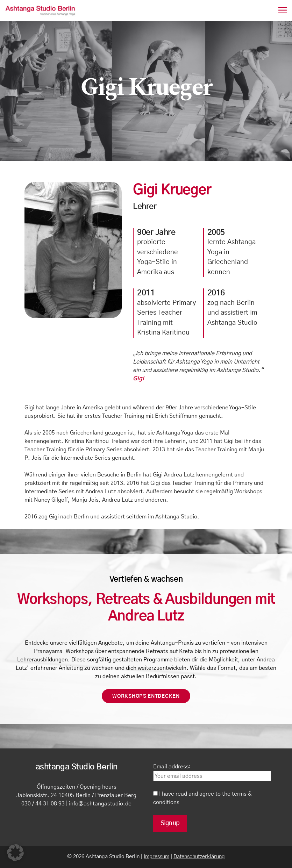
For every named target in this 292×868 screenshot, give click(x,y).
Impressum (156, 857)
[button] (15, 853)
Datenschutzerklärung (199, 857)
